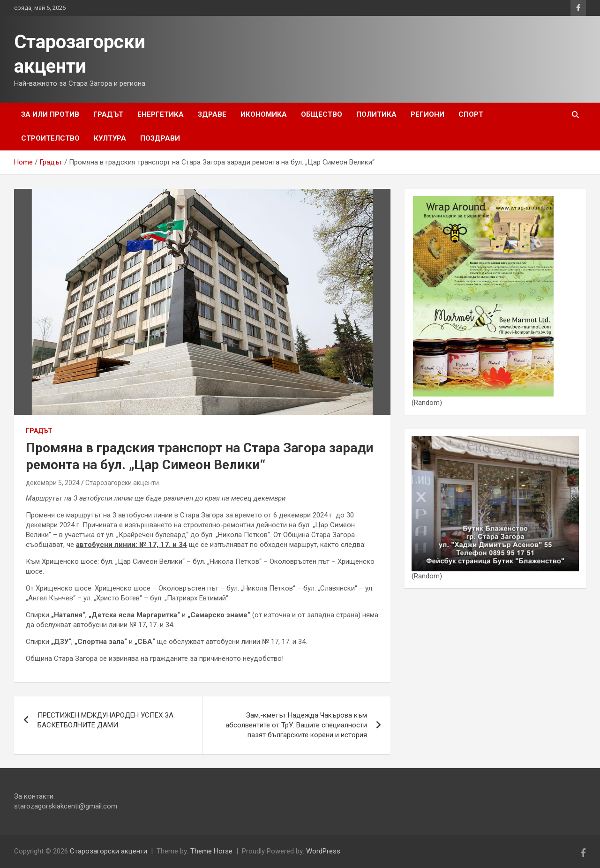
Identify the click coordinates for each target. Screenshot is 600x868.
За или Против (50, 114)
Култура (110, 138)
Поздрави (160, 138)
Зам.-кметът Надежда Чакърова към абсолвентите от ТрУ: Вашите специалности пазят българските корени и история (296, 725)
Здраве (212, 114)
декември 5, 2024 (53, 483)
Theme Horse (211, 851)
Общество (322, 114)
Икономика (264, 114)
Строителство (50, 138)
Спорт (471, 114)
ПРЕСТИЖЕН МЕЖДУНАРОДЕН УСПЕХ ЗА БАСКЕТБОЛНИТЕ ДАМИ (105, 720)
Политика (376, 114)
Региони (427, 114)
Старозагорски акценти (122, 483)
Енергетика (161, 114)
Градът (108, 114)
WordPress (323, 851)
